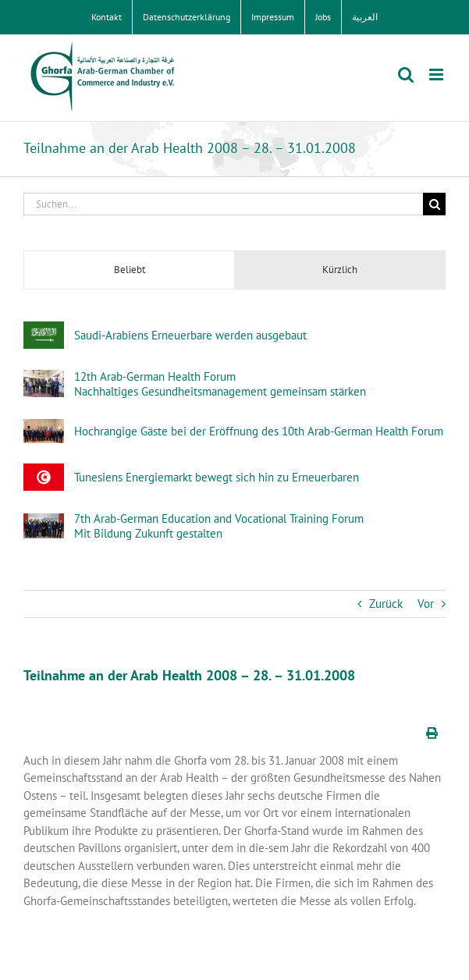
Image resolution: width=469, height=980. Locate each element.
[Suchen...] (223, 204)
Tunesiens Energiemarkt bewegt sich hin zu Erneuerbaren (217, 477)
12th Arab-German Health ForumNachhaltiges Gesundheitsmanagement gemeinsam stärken (220, 384)
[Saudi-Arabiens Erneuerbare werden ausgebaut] (44, 330)
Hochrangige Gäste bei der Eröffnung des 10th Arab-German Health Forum (259, 431)
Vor (426, 604)
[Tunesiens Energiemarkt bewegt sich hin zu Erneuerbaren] (44, 472)
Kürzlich (340, 270)
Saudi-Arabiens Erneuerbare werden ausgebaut (190, 335)
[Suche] (434, 204)
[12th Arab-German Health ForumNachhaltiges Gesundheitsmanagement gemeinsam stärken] (44, 378)
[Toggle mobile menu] (437, 75)
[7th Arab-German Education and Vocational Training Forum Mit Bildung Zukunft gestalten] (44, 522)
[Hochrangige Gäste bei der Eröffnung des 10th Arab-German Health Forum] (44, 427)
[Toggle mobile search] (406, 75)
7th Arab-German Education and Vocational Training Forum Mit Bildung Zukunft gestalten (219, 526)
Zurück (386, 604)
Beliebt (130, 270)
